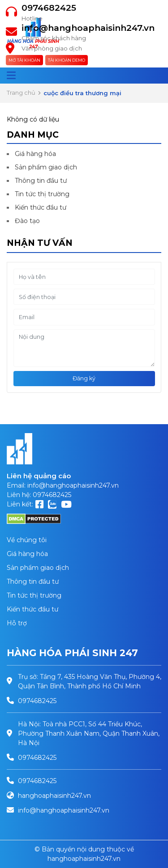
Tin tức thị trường (42, 194)
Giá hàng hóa (35, 154)
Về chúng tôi (27, 540)
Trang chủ (21, 93)
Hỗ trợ (17, 623)
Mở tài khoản (24, 60)
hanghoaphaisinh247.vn (54, 796)
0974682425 (49, 8)
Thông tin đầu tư (41, 181)
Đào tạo (27, 221)
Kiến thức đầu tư (41, 207)
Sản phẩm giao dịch (46, 167)
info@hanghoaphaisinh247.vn (88, 28)
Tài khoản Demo (67, 60)
